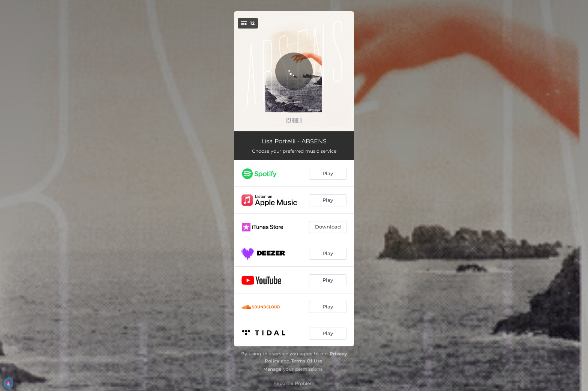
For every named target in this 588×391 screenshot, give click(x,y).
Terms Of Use (307, 361)
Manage (272, 369)
